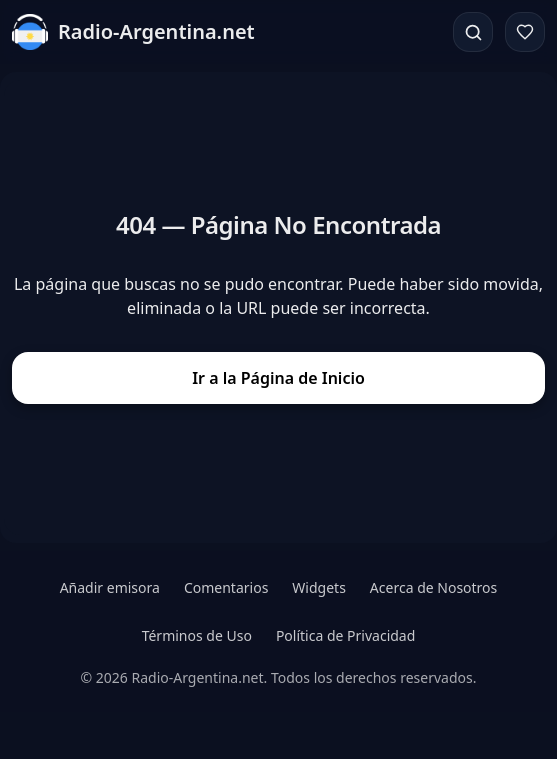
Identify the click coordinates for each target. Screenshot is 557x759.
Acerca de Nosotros (433, 587)
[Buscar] (473, 32)
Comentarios (226, 587)
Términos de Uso (197, 635)
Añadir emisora (110, 587)
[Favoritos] (525, 32)
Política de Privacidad (345, 635)
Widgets (319, 587)
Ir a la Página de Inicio (278, 378)
